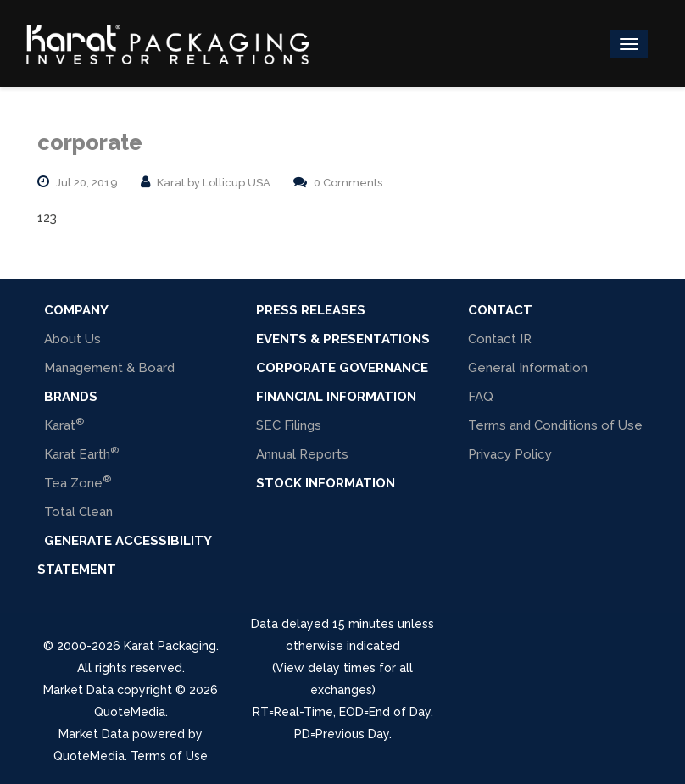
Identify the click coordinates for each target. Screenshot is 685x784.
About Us (72, 339)
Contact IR (500, 339)
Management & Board (109, 368)
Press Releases (311, 310)
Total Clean (78, 512)
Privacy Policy (510, 454)
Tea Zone (78, 482)
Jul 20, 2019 (87, 183)
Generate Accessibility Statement (124, 555)
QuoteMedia (130, 712)
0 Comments (348, 183)
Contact (500, 310)
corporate (90, 142)
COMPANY (76, 310)
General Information (528, 368)
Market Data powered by (131, 734)
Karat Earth (81, 453)
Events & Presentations (343, 339)
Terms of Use (169, 756)
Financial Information (336, 397)
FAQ (481, 397)
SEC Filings (289, 425)
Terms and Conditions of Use (555, 425)
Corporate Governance (342, 368)
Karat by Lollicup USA (214, 183)
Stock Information (326, 483)
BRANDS (71, 397)
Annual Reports (302, 454)
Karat (64, 424)
